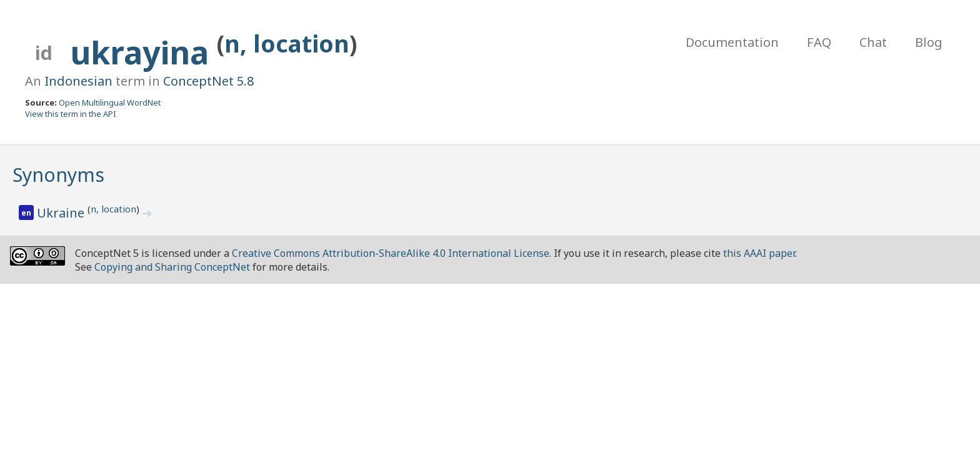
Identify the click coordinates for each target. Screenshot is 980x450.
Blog (929, 42)
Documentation (732, 42)
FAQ (819, 42)
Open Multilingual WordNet (110, 102)
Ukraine (62, 213)
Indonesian (78, 81)
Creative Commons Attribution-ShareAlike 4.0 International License (391, 253)
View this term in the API (71, 114)
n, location (287, 43)
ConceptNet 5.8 (208, 81)
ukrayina (144, 52)
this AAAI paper (759, 253)
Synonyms (58, 175)
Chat (873, 42)
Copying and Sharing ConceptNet (172, 267)
